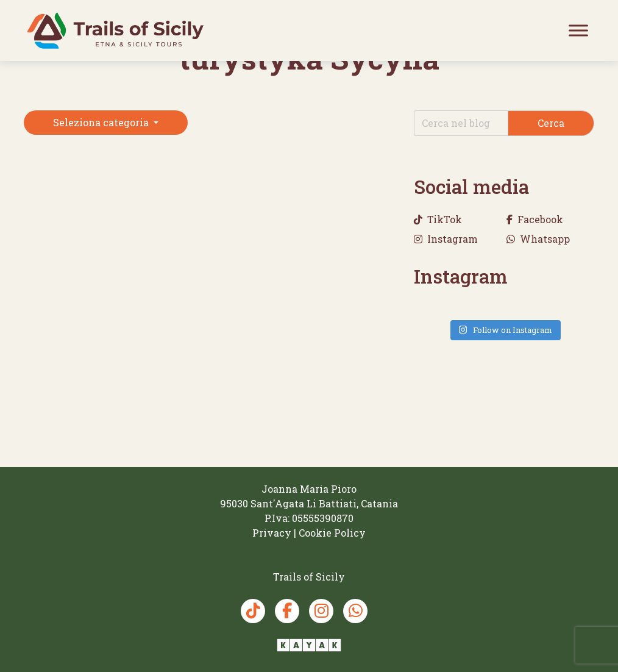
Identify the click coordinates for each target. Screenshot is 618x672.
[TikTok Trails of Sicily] (253, 611)
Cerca (551, 123)
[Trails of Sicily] (115, 30)
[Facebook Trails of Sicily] (287, 611)
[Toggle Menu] (578, 30)
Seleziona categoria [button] (102, 122)
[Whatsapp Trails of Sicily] (355, 611)
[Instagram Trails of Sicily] (321, 611)
